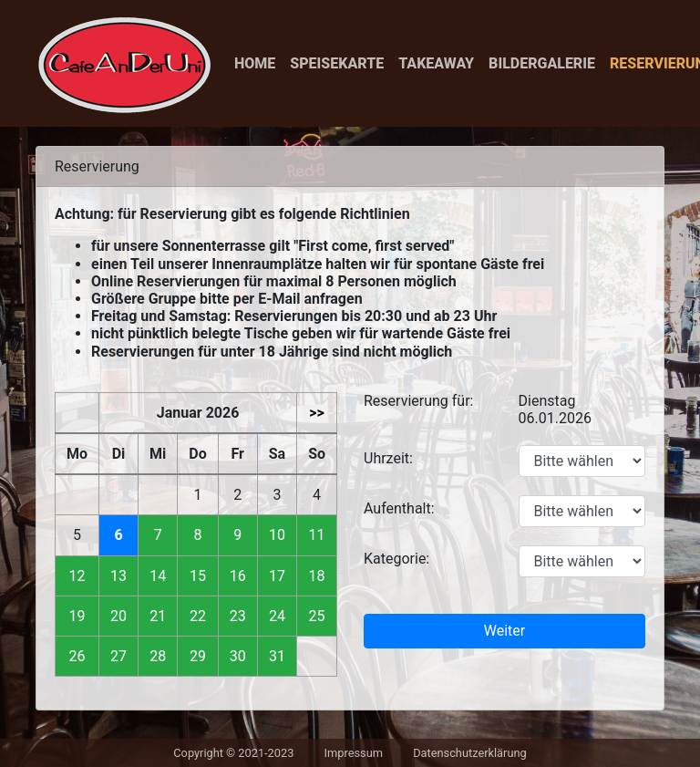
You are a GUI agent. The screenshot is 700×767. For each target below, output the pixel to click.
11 (317, 535)
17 (277, 576)
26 (77, 656)
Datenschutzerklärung (470, 753)
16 (238, 576)
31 (277, 656)
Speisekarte (337, 63)
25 (317, 616)
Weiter (504, 631)
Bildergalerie (542, 63)
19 (77, 616)
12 (77, 576)
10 (277, 535)
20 (118, 616)
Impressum (354, 753)
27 (118, 656)
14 (158, 576)
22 (198, 616)
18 (317, 576)
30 (238, 656)
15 (198, 576)
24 (277, 616)
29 (198, 656)
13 (118, 576)
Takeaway (436, 63)
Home (255, 63)
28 (158, 656)
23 (238, 616)
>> (317, 413)
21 (158, 616)
